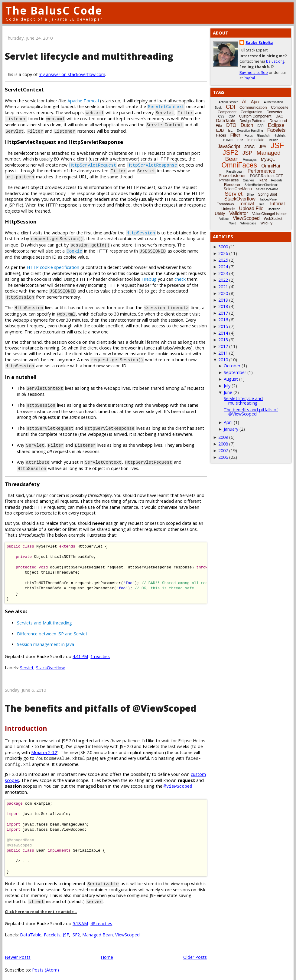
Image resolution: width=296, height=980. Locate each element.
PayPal (249, 78)
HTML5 (228, 140)
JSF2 (76, 929)
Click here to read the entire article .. (41, 906)
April (228, 422)
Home (107, 951)
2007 (223, 450)
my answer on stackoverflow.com (72, 74)
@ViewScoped (178, 780)
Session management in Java (46, 638)
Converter (274, 112)
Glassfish (263, 136)
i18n (240, 140)
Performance (262, 171)
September (235, 372)
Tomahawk (226, 204)
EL (230, 131)
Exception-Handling (250, 131)
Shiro (250, 195)
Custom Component (255, 116)
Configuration (251, 112)
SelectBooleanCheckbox (261, 185)
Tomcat (246, 204)
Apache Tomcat (83, 101)
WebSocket (273, 219)
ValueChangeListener (270, 214)
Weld (233, 223)
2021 (223, 287)
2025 (223, 260)
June (228, 392)
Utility (220, 214)
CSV (232, 116)
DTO (231, 125)
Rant (263, 180)
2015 (223, 326)
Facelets (52, 929)
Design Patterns (252, 121)
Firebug (149, 276)
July (227, 386)
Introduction (26, 722)
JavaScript (229, 146)
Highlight (280, 136)
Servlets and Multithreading (44, 617)
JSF (66, 929)
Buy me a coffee (254, 73)
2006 (223, 457)
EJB (220, 130)
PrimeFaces (229, 180)
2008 (223, 444)
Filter (235, 135)
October (232, 366)
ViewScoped (127, 929)
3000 (223, 247)
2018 (223, 306)
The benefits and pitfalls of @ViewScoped (101, 702)
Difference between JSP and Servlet (52, 627)
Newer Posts (18, 951)
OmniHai (271, 166)
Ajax (255, 102)
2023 (223, 273)
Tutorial (277, 204)
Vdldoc (224, 219)
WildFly (266, 223)
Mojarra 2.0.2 (44, 746)
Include (273, 140)
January (231, 429)
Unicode (228, 209)
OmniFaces (239, 165)
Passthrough (235, 172)
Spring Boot (267, 194)
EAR (260, 126)
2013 (223, 340)
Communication (253, 107)
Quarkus (249, 180)
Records (277, 180)
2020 (223, 293)
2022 (223, 280)
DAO (279, 116)
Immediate (256, 140)
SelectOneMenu (237, 189)
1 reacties (100, 650)
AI (244, 102)
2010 (223, 360)
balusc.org (275, 61)
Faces (221, 135)
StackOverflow (50, 662)
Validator (239, 213)
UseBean (274, 209)
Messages (250, 160)
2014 (223, 333)
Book (218, 108)
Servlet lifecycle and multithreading (89, 56)
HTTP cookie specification (53, 265)
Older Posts (195, 951)
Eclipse (276, 125)
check (180, 276)
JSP (247, 153)
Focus (249, 136)
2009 (223, 437)
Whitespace (248, 223)
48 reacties (101, 917)
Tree (261, 204)
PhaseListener (232, 176)
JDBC (249, 147)
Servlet (27, 662)
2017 (223, 313)
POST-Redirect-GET (267, 176)
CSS (221, 116)
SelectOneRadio (267, 189)
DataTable (31, 929)
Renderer (232, 185)
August (231, 379)
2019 (223, 300)
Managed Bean (98, 929)
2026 (223, 253)
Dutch (247, 125)
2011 (223, 353)
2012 (223, 346)
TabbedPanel (268, 199)
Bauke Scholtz (259, 43)
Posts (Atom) (46, 964)
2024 (223, 267)
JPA (263, 147)
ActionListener (228, 102)
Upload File (251, 209)
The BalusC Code (54, 10)
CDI (231, 107)
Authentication (273, 102)
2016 (223, 320)
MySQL (268, 159)
